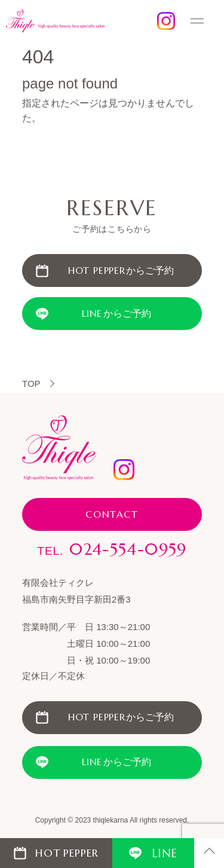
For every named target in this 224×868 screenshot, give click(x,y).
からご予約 (121, 271)
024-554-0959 (112, 549)
